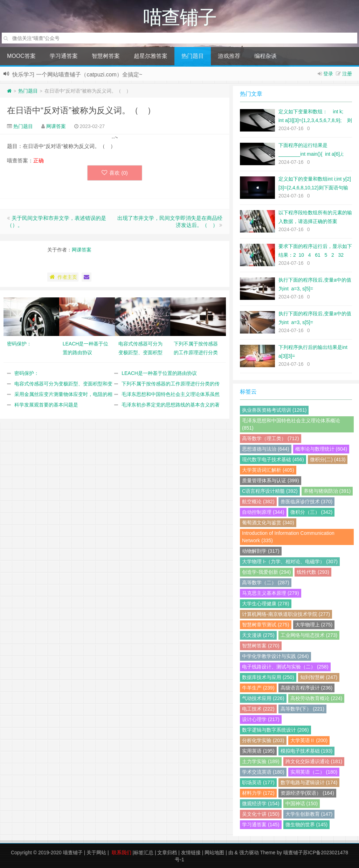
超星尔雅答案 (151, 56)
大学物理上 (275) (314, 625)
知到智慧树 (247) (319, 677)
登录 (328, 74)
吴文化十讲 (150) (261, 814)
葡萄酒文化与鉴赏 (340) (268, 523)
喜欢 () (115, 173)
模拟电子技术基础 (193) (307, 751)
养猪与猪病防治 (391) (327, 491)
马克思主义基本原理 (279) (271, 593)
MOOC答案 (21, 56)
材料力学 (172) (258, 793)
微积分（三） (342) (312, 512)
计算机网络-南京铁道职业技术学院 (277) (286, 614)
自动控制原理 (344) (263, 512)
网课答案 (56, 126)
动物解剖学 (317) (261, 551)
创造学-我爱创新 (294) (266, 572)
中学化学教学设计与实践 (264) (275, 656)
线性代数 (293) (313, 572)
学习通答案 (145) (261, 825)
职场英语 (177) (258, 782)
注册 (347, 74)
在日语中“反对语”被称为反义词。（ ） (81, 110)
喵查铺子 (73, 853)
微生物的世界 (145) (307, 825)
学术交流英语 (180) (263, 772)
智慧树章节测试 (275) (266, 625)
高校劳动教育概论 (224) (316, 698)
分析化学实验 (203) (263, 740)
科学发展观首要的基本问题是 (46, 405)
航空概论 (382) (258, 502)
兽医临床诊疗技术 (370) (307, 502)
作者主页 (63, 277)
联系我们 (122, 853)
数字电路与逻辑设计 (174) (309, 782)
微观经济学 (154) (261, 803)
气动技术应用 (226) (263, 698)
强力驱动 (249, 853)
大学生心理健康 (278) (266, 604)
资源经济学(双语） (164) (307, 793)
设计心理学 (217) (261, 719)
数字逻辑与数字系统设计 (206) (275, 730)
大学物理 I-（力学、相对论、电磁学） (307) (290, 561)
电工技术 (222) (258, 709)
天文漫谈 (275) (258, 635)
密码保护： (27, 373)
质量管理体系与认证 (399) (271, 480)
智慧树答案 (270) (261, 646)
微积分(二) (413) (328, 459)
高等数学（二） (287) (266, 583)
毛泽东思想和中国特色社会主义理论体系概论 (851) (291, 424)
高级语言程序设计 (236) (307, 688)
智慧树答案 (106, 56)
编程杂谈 (265, 56)
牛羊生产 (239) (258, 688)
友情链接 (191, 853)
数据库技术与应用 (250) (268, 677)
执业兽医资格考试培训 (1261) (274, 410)
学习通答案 (64, 56)
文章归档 (167, 853)
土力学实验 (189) (261, 761)
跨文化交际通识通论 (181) (314, 761)
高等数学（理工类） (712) (271, 438)
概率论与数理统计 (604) (321, 449)
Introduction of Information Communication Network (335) (288, 537)
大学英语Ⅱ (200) (309, 740)
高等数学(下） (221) (302, 709)
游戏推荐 (229, 56)
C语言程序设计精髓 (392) (270, 491)
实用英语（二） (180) (314, 772)
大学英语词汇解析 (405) (268, 470)
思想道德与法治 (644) (266, 449)
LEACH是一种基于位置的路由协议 (159, 373)
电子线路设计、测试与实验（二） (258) (285, 667)
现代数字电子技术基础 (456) (273, 459)
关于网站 (96, 853)
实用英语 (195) (258, 751)
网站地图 (214, 853)
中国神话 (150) (302, 803)
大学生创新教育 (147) (309, 814)
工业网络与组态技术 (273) (309, 635)
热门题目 (193, 56)
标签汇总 (144, 853)
